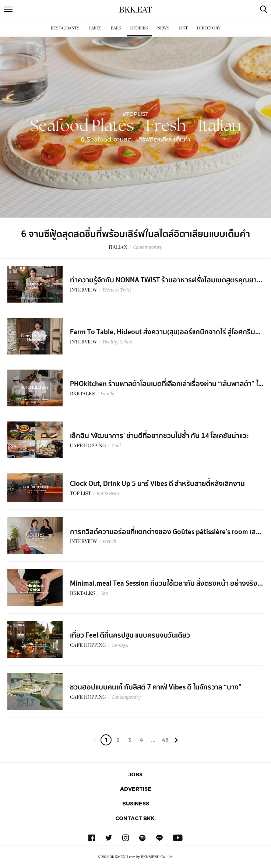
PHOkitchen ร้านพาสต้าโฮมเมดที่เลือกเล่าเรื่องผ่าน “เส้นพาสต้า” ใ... (167, 384)
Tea (104, 593)
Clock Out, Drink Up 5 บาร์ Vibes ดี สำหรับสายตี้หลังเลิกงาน (157, 484)
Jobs (135, 774)
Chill (116, 446)
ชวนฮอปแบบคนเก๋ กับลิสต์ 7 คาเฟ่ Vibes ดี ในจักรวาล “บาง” (156, 687)
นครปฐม (120, 645)
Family (107, 394)
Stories (139, 28)
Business (136, 803)
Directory (209, 28)
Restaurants (65, 28)
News (163, 28)
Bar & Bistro (109, 493)
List (183, 28)
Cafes (95, 28)
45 (165, 740)
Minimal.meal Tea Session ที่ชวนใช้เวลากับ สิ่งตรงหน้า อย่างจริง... (166, 583)
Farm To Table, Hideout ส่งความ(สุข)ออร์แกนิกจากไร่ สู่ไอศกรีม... (165, 332)
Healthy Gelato (117, 342)
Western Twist (117, 290)
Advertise (136, 789)
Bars (116, 28)
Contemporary (147, 247)
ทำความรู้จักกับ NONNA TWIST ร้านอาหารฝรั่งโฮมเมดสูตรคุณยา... (166, 280)
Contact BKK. (135, 818)
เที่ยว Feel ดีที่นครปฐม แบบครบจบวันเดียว (130, 635)
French (110, 541)
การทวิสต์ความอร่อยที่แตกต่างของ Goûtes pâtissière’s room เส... (166, 532)
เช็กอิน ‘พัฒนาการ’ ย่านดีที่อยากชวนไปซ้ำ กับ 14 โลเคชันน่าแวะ (159, 436)
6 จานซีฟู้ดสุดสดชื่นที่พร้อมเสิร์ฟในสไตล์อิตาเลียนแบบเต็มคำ (135, 234)
